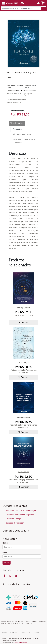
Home (4, 633)
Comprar (24, 322)
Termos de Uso (12, 511)
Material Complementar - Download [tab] (24, 141)
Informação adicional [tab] (22, 134)
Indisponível (17, 123)
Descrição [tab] (17, 129)
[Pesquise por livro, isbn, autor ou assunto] (21, 8)
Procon (37, 633)
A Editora (14, 633)
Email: (5, 552)
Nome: (5, 543)
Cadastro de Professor (15, 523)
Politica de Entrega (13, 519)
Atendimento (26, 633)
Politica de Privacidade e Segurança (20, 515)
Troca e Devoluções (29, 511)
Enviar (7, 563)
